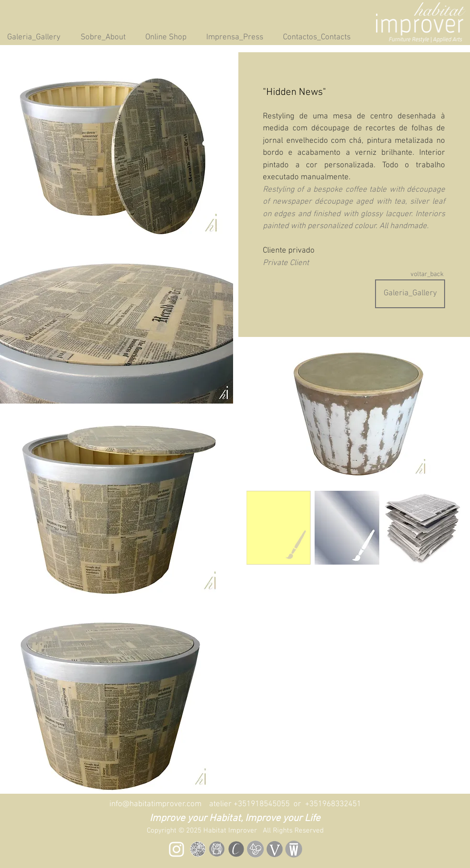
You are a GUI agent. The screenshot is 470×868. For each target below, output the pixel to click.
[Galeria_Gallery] (410, 294)
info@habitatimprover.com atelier (171, 804)
